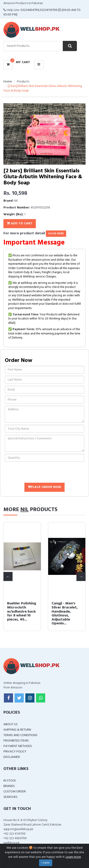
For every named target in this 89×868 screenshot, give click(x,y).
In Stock (10, 781)
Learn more (73, 857)
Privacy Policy (15, 752)
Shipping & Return (17, 730)
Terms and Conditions (20, 735)
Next (81, 576)
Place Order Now (44, 487)
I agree (46, 863)
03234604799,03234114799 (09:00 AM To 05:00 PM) (42, 12)
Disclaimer (12, 757)
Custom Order (15, 792)
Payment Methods (18, 746)
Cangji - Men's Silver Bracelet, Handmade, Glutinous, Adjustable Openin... (65, 613)
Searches (10, 797)
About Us (10, 724)
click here (56, 234)
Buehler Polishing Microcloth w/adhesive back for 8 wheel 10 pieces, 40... (22, 611)
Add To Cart (20, 224)
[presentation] (39, 473)
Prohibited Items (16, 741)
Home (8, 82)
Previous (8, 576)
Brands (9, 786)
